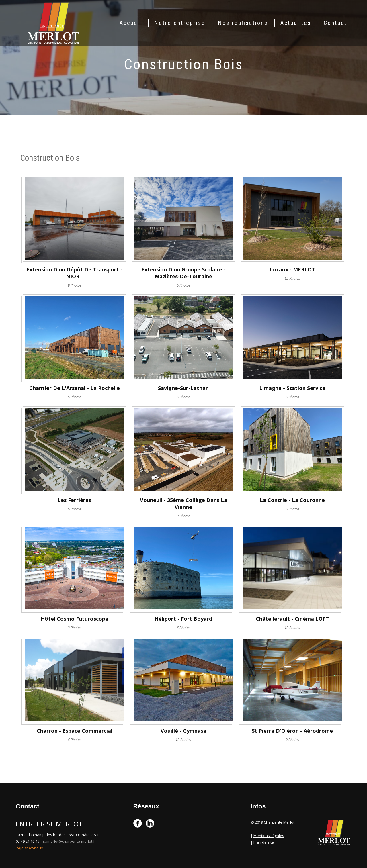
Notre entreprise (180, 23)
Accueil (131, 23)
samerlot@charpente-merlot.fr (70, 841)
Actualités (296, 23)
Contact (335, 23)
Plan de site (264, 842)
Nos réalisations (243, 23)
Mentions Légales (269, 836)
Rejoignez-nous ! (30, 848)
